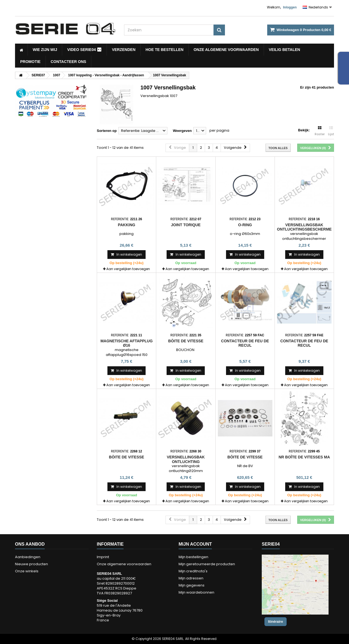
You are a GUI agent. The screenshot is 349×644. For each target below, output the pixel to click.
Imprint (103, 557)
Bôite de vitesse (186, 341)
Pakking (127, 225)
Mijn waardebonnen (196, 592)
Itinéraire (276, 622)
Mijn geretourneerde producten (207, 564)
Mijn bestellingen (193, 557)
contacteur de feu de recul (245, 343)
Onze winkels (27, 571)
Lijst (331, 131)
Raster (320, 131)
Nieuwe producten (31, 564)
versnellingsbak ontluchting (186, 459)
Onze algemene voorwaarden (226, 50)
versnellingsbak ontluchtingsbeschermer (306, 227)
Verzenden (124, 50)
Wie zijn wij (45, 50)
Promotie (30, 62)
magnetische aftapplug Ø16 (126, 343)
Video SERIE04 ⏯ (84, 50)
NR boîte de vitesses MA (304, 457)
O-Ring (245, 225)
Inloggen (290, 7)
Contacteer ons (68, 62)
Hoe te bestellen (165, 50)
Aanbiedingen (28, 557)
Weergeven (182, 131)
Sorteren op (107, 131)
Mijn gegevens (192, 585)
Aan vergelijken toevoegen (128, 269)
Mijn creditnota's (193, 571)
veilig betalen (285, 50)
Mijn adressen (191, 578)
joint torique (186, 225)
